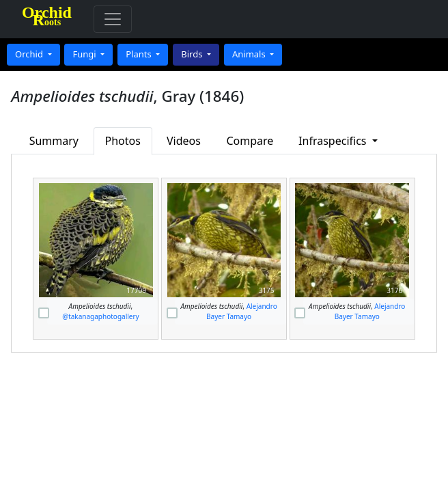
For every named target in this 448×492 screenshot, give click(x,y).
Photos (122, 141)
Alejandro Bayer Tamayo (242, 311)
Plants (140, 54)
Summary (54, 141)
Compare (250, 141)
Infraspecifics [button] (334, 141)
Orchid (30, 54)
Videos (184, 141)
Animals (250, 54)
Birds (193, 54)
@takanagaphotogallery (101, 316)
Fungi (85, 54)
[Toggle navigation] (113, 19)
